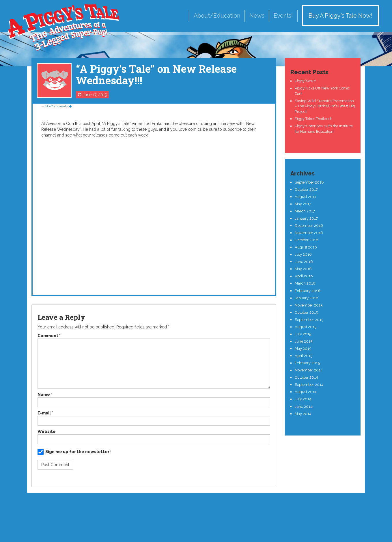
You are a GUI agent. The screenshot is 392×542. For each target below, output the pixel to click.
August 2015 (306, 327)
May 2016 (303, 269)
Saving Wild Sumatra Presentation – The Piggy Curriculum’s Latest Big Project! (325, 106)
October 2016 (307, 240)
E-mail (44, 413)
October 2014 (306, 377)
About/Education (217, 16)
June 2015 (304, 341)
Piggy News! (305, 81)
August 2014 (306, 392)
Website (47, 431)
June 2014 (304, 406)
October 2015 (306, 312)
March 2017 (305, 211)
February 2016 (308, 291)
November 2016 (309, 233)
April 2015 (304, 356)
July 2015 (303, 334)
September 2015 (309, 320)
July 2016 (303, 254)
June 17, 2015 (95, 95)
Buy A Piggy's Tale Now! (340, 16)
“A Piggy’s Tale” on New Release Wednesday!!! (156, 74)
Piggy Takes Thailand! (313, 119)
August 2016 (306, 247)
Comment (49, 336)
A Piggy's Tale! (64, 27)
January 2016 (307, 298)
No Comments (59, 106)
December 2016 (309, 226)
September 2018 (309, 182)
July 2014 (303, 399)
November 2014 (309, 370)
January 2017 (306, 218)
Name (44, 395)
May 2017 (303, 204)
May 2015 (303, 348)
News (257, 16)
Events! (283, 16)
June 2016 (304, 262)
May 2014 (303, 414)
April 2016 (304, 276)
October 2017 (306, 189)
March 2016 (305, 283)
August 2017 (306, 197)
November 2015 (309, 305)
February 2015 (307, 363)
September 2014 (309, 385)
